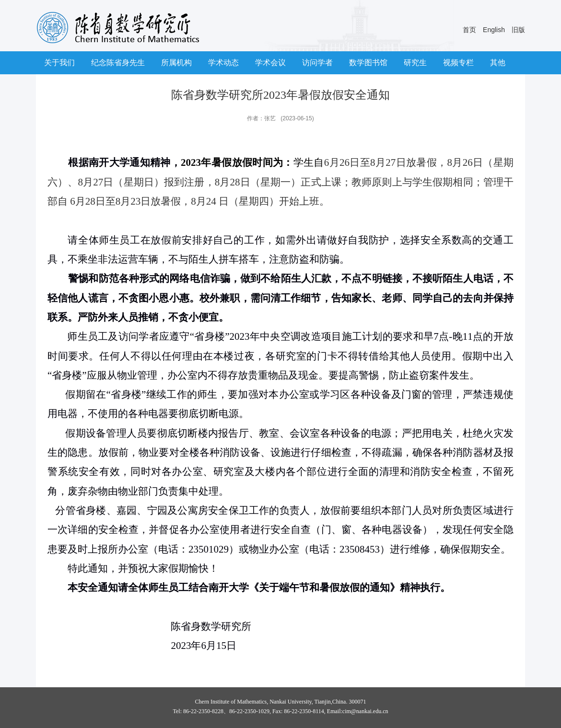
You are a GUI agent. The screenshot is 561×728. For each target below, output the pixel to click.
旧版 (518, 30)
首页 (469, 30)
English (494, 30)
